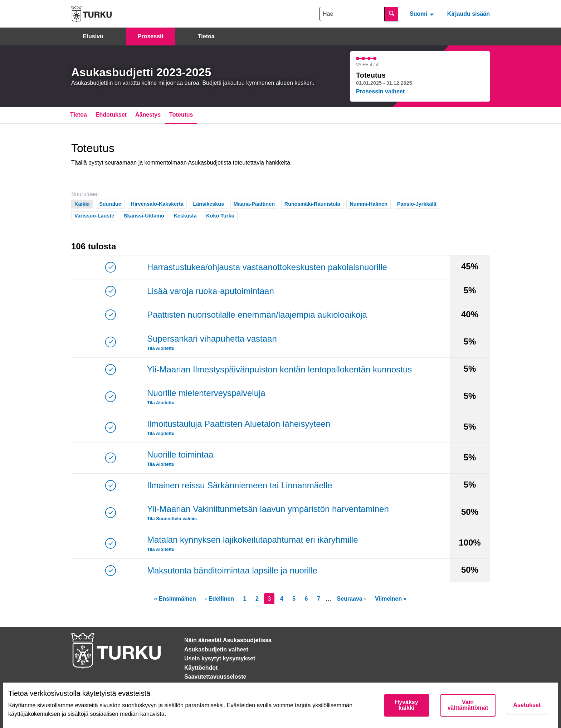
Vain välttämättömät (468, 705)
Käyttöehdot (201, 668)
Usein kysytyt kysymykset (220, 658)
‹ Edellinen (219, 599)
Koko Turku (220, 215)
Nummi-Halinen (369, 203)
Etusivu (93, 36)
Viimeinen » (391, 599)
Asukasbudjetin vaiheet (216, 649)
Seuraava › (352, 599)
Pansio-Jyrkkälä (417, 203)
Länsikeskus (209, 203)
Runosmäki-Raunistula (312, 203)
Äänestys (148, 115)
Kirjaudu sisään (469, 14)
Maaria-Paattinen (254, 203)
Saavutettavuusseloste (215, 677)
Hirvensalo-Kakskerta (157, 203)
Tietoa (206, 36)
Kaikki (82, 203)
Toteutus (181, 115)
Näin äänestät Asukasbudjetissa (228, 640)
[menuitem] (423, 14)
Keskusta (185, 215)
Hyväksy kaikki (407, 705)
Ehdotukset (111, 115)
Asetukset (527, 705)
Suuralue (110, 203)
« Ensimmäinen (175, 599)
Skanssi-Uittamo (144, 215)
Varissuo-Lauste (94, 215)
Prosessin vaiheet (380, 91)
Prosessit (151, 36)
